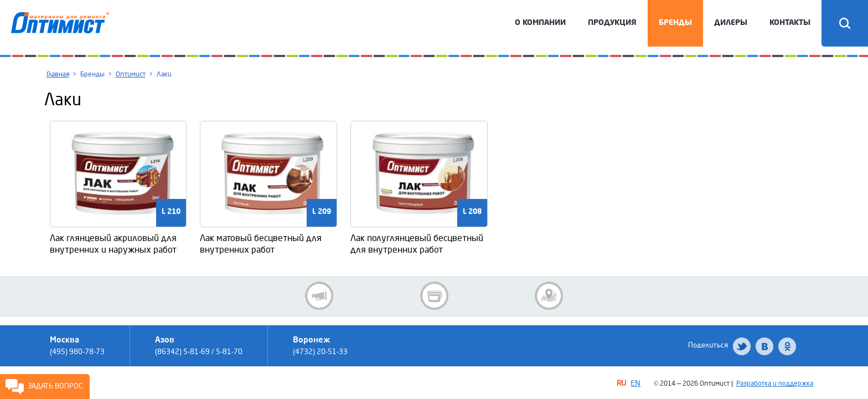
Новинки (434, 296)
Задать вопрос (55, 386)
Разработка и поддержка (775, 384)
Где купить (549, 296)
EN (635, 383)
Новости (319, 296)
